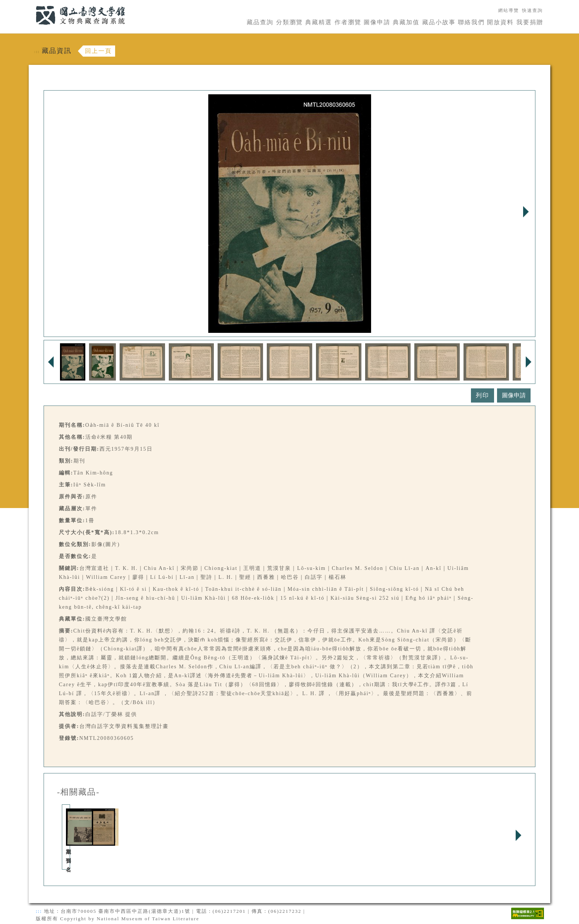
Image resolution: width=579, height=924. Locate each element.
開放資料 (500, 22)
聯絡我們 (471, 22)
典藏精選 (319, 22)
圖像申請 (377, 22)
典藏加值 (406, 22)
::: (31, 4)
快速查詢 (532, 10)
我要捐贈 (530, 22)
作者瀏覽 (348, 22)
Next (526, 212)
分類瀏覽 (289, 22)
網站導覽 (509, 10)
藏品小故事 (439, 22)
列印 (482, 395)
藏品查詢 (260, 22)
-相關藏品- (78, 792)
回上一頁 (98, 51)
